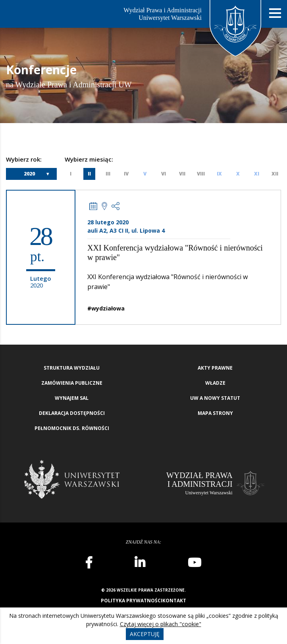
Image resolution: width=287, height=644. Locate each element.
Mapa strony (215, 413)
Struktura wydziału (72, 368)
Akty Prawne (215, 368)
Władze (215, 383)
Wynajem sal (72, 398)
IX (219, 174)
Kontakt (174, 601)
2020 (29, 174)
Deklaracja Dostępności (72, 413)
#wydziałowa (106, 308)
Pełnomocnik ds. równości (72, 428)
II (89, 174)
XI (257, 174)
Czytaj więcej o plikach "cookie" (161, 624)
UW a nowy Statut (215, 398)
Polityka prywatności (132, 601)
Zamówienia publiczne (72, 383)
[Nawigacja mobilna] (275, 13)
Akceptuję (145, 634)
